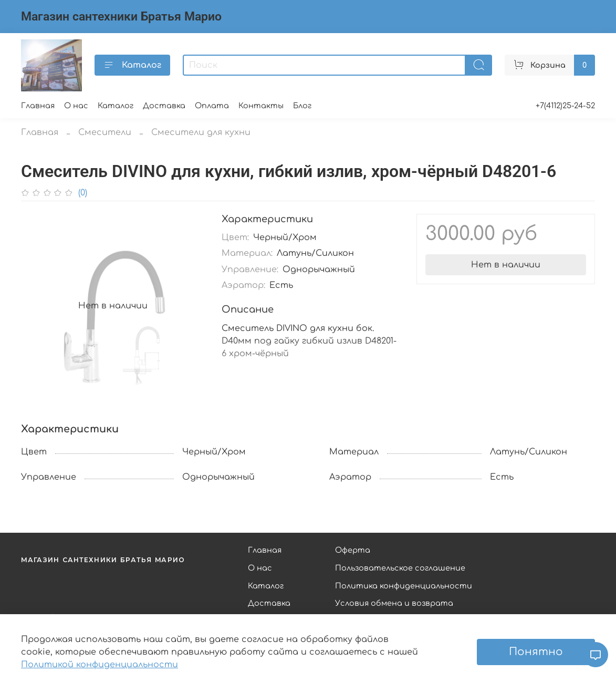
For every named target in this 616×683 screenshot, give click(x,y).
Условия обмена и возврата (394, 603)
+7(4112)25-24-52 (565, 106)
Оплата (212, 106)
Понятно (536, 652)
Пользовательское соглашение (400, 568)
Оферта (353, 550)
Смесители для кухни (201, 132)
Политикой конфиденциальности (100, 665)
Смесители (105, 132)
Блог (302, 106)
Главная (38, 106)
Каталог (132, 65)
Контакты (261, 106)
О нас (76, 106)
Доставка (164, 106)
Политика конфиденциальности (404, 586)
